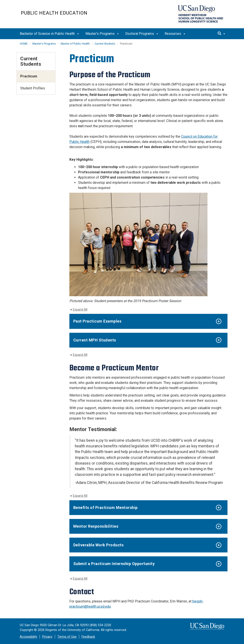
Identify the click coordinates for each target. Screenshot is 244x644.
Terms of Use (67, 637)
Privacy (47, 637)
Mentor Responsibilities (96, 526)
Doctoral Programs (142, 34)
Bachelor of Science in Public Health (49, 34)
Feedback (88, 637)
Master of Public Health (75, 44)
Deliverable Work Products (99, 545)
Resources (175, 34)
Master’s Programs (102, 34)
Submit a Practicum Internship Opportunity (114, 564)
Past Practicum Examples (97, 321)
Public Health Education (54, 13)
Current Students (105, 44)
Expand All (80, 310)
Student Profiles (33, 88)
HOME (24, 44)
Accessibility (28, 637)
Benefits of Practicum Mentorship (105, 508)
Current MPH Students (95, 340)
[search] (221, 34)
